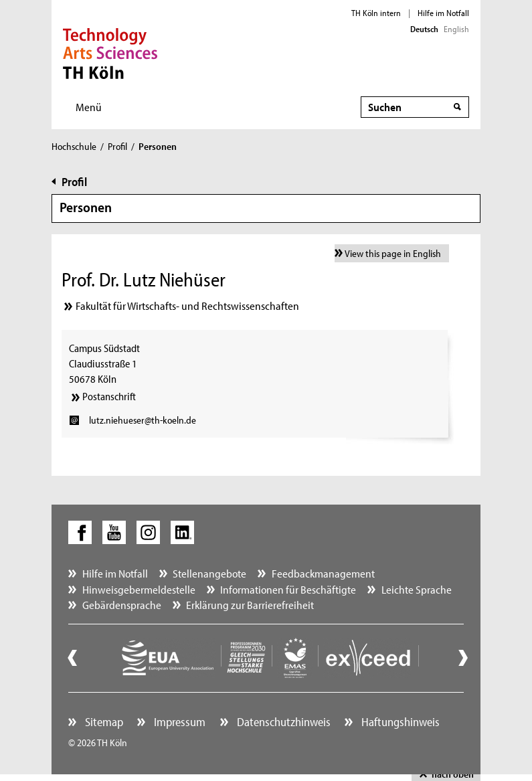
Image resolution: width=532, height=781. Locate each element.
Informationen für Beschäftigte (288, 589)
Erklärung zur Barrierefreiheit (250, 605)
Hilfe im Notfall (443, 13)
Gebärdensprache (122, 605)
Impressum (178, 722)
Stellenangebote (209, 573)
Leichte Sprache (417, 589)
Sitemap (103, 722)
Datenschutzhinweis (282, 722)
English (456, 29)
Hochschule (74, 146)
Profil (117, 146)
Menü (89, 107)
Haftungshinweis (399, 722)
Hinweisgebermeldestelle (139, 589)
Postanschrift (109, 396)
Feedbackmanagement (323, 573)
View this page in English (393, 253)
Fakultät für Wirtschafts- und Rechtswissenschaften (187, 306)
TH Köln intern (376, 13)
